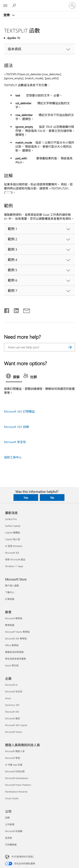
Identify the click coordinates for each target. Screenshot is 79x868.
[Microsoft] (39, 3)
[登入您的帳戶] (72, 6)
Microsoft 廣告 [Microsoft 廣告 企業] (13, 718)
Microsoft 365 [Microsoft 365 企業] (12, 712)
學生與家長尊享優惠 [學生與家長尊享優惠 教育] (15, 659)
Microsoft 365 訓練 (16, 427)
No (52, 498)
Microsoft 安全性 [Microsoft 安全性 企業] (14, 691)
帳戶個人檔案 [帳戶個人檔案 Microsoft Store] (12, 586)
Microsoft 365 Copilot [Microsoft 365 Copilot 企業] (16, 725)
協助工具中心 (13, 457)
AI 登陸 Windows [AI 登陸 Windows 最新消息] (14, 546)
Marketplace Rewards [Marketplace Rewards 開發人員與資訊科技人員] (16, 792)
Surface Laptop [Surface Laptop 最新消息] (13, 526)
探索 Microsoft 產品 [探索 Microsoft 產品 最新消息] (15, 559)
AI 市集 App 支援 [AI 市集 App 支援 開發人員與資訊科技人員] (14, 765)
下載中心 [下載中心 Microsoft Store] (10, 592)
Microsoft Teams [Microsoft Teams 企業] (14, 732)
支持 (7, 15)
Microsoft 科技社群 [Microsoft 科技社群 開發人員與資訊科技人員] (15, 771)
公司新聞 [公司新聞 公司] (10, 824)
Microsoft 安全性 (15, 442)
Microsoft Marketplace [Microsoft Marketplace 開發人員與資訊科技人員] (17, 778)
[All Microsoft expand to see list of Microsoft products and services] (5, 6)
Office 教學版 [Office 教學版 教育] (12, 645)
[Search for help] (15, 5)
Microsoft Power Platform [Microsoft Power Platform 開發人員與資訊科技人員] (18, 785)
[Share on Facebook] (7, 310)
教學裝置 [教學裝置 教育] (10, 625)
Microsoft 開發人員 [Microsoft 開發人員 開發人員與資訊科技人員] (15, 751)
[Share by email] (25, 310)
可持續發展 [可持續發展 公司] (11, 845)
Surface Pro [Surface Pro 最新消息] (11, 519)
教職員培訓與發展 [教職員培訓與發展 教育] (14, 652)
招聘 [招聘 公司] (7, 818)
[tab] (14, 377)
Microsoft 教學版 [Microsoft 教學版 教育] (14, 618)
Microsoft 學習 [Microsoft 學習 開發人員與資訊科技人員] (13, 758)
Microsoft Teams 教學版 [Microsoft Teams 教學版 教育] (17, 632)
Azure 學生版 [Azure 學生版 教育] (12, 665)
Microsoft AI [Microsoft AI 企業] (11, 685)
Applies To (13, 38)
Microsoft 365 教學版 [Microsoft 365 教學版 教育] (16, 638)
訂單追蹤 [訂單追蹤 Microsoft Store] (10, 599)
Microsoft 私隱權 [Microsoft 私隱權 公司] (14, 831)
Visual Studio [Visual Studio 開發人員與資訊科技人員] (12, 798)
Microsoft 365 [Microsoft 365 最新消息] (12, 553)
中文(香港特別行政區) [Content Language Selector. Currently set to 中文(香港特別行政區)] (22, 857)
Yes (26, 498)
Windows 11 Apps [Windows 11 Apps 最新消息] (14, 566)
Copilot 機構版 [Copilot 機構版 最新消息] (13, 533)
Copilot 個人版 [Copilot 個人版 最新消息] (13, 539)
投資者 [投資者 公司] (9, 838)
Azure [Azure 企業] (8, 698)
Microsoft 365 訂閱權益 (19, 411)
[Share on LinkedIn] (15, 310)
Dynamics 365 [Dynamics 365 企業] (12, 705)
